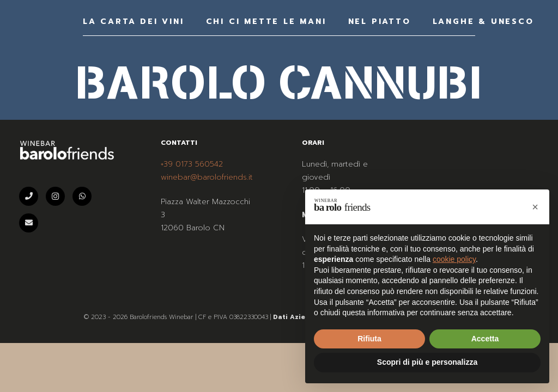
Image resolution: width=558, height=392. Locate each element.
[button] (535, 207)
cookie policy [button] (454, 259)
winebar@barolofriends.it (207, 177)
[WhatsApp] (82, 196)
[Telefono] (29, 196)
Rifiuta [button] (369, 339)
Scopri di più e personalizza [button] (427, 362)
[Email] (29, 223)
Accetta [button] (485, 339)
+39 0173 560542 (192, 164)
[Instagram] (55, 196)
